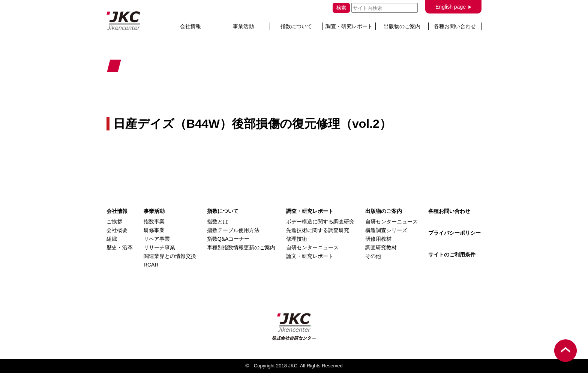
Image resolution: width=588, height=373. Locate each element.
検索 (341, 8)
